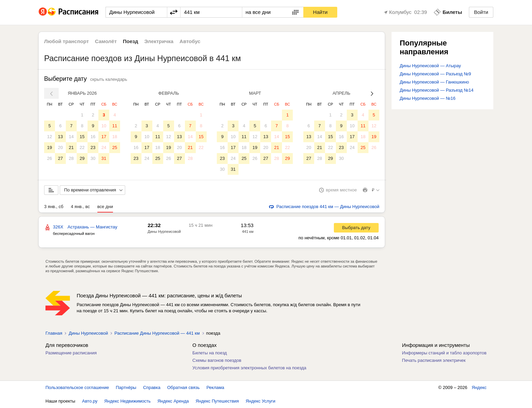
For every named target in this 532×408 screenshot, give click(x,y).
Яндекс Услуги (260, 401)
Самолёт (106, 41)
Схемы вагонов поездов (217, 360)
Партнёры (126, 387)
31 (104, 158)
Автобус (190, 41)
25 (115, 147)
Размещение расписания (71, 353)
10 (104, 126)
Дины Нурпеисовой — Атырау (430, 66)
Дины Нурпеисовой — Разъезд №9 (435, 74)
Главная (54, 333)
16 (93, 137)
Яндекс (479, 387)
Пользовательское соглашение (77, 387)
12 (50, 137)
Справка (152, 387)
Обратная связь (184, 387)
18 (115, 137)
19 (50, 147)
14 (71, 137)
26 (50, 158)
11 (115, 126)
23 (93, 147)
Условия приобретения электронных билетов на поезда (249, 368)
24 (104, 147)
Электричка (159, 41)
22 (82, 147)
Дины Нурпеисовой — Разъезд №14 (436, 90)
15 (82, 137)
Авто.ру (90, 401)
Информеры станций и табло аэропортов (444, 353)
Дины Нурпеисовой (164, 231)
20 (60, 147)
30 (93, 158)
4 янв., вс (80, 207)
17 (104, 137)
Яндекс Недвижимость (127, 401)
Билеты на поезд (210, 353)
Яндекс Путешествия (217, 401)
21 (71, 147)
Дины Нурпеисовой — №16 (427, 98)
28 (71, 158)
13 (60, 137)
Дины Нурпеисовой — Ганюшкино (434, 82)
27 (60, 158)
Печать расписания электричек (434, 360)
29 (82, 158)
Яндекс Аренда (173, 401)
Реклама (215, 387)
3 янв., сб (54, 207)
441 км (248, 231)
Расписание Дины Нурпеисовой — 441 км (157, 333)
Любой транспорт (66, 41)
